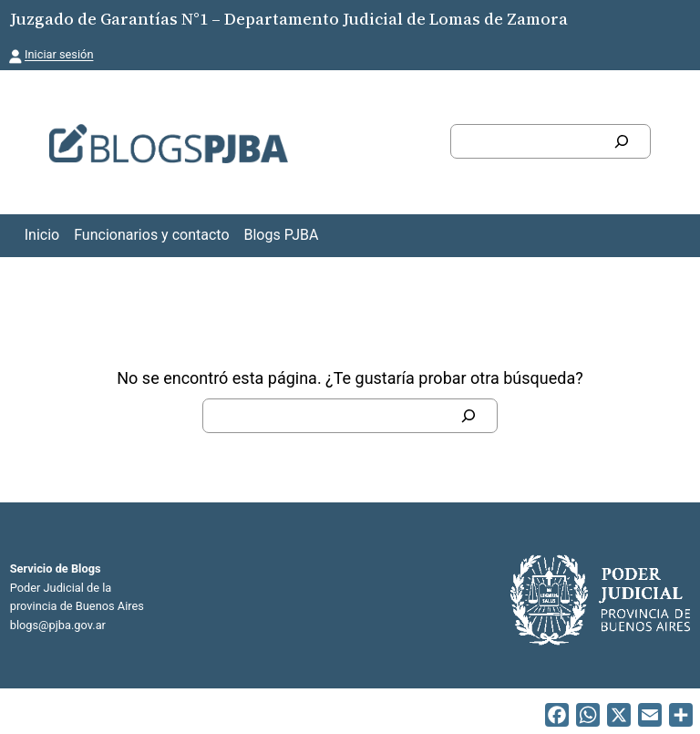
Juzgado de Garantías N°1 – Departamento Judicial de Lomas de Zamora (289, 19)
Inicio (42, 235)
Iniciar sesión (59, 54)
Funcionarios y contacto (151, 235)
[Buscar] (622, 141)
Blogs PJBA (282, 235)
